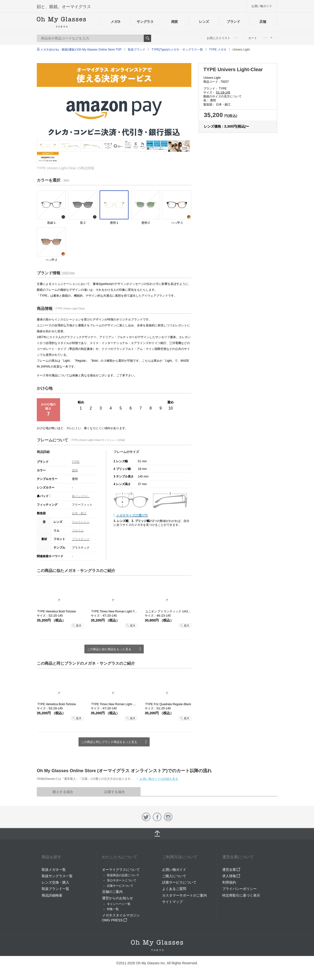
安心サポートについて (122, 880)
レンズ (204, 22)
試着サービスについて (179, 882)
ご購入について (174, 876)
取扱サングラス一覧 (57, 876)
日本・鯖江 (79, 513)
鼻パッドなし (81, 496)
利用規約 (229, 882)
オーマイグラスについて (121, 870)
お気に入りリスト (222, 38)
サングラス (145, 22)
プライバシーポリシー (239, 889)
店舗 (263, 22)
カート (260, 38)
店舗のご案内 (112, 892)
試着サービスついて (120, 886)
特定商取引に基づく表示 (241, 895)
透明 (75, 470)
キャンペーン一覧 (119, 904)
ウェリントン (81, 522)
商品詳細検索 (52, 895)
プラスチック (81, 539)
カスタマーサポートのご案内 (184, 895)
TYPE (76, 462)
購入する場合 (63, 792)
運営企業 (231, 870)
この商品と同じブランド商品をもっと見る (109, 742)
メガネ (116, 22)
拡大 (79, 625)
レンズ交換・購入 (55, 882)
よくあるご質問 (174, 889)
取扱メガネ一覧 (54, 870)
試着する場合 (115, 792)
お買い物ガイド (262, 6)
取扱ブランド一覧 (55, 889)
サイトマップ (172, 902)
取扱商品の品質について (123, 875)
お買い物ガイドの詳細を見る (159, 779)
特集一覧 (113, 909)
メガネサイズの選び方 (132, 515)
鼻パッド (44, 496)
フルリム (78, 530)
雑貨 (175, 22)
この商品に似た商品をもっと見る (109, 649)
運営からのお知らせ (118, 898)
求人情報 (231, 876)
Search (147, 38)
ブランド (233, 22)
